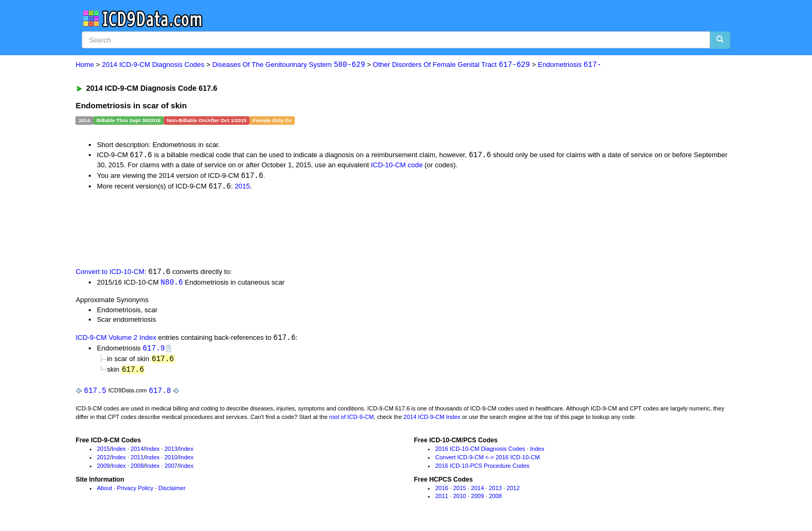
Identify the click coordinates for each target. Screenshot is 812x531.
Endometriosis (570, 65)
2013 (171, 452)
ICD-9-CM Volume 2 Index (116, 340)
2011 (137, 460)
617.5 (95, 394)
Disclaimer (172, 491)
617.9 (153, 350)
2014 (137, 452)
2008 (137, 469)
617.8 (160, 394)
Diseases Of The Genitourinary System (289, 65)
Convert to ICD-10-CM (110, 273)
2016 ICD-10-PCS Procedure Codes (482, 469)
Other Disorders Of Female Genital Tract (451, 65)
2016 (441, 491)
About (104, 491)
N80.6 (172, 284)
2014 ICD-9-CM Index (432, 420)
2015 (242, 187)
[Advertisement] (265, 229)
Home (85, 65)
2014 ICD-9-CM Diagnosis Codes (153, 65)
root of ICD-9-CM (352, 420)
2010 (171, 460)
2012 (103, 460)
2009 (103, 469)
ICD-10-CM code (397, 165)
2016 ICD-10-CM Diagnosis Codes (480, 452)
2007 (171, 469)
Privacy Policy (135, 491)
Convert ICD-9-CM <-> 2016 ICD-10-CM (487, 460)
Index (119, 452)
